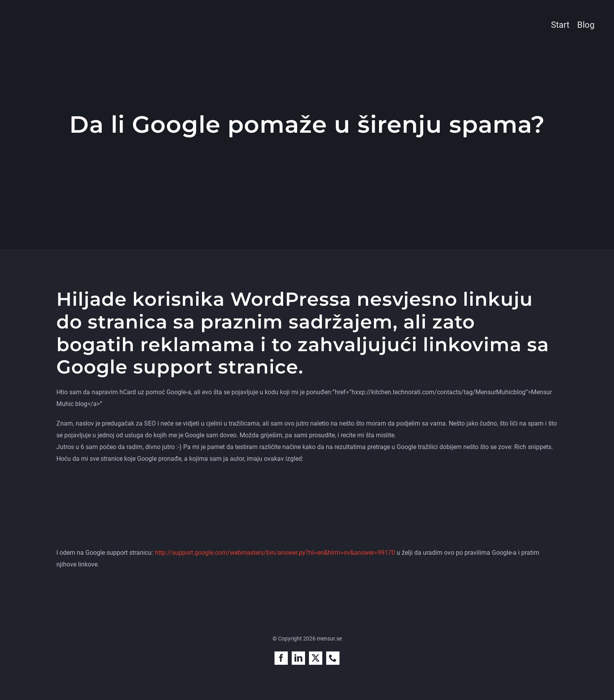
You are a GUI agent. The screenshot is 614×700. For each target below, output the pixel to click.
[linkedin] (298, 658)
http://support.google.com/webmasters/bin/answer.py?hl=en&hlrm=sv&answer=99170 (275, 553)
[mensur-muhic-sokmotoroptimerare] (76, 14)
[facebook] (281, 658)
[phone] (333, 658)
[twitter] (316, 658)
